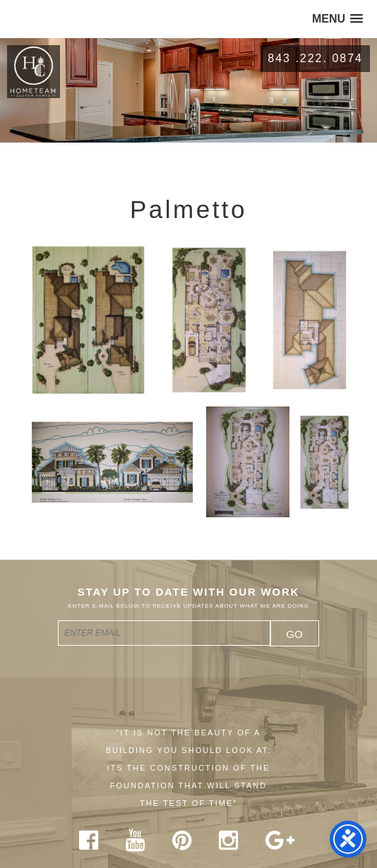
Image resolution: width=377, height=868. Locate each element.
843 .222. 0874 (315, 58)
